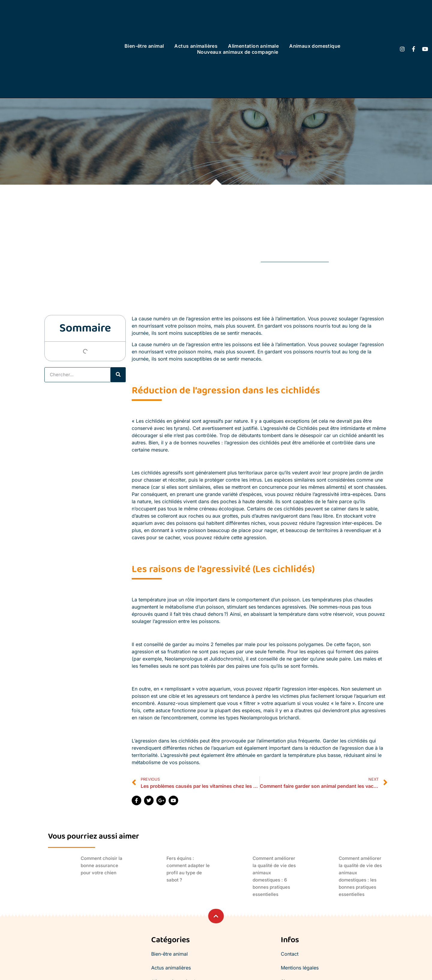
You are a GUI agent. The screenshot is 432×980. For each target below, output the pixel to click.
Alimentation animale (253, 46)
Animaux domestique (315, 46)
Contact (290, 954)
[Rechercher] (118, 375)
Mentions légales (300, 968)
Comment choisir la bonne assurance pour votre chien (102, 865)
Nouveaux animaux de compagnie (238, 52)
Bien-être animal (144, 46)
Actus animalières (196, 46)
